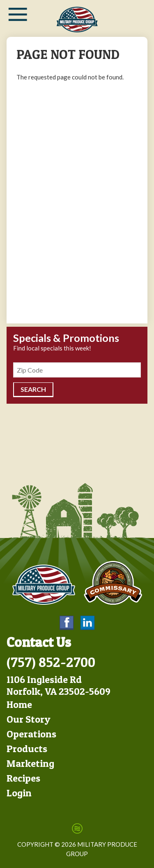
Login (19, 793)
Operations (31, 734)
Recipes (23, 778)
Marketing (30, 763)
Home (19, 704)
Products (27, 749)
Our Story (29, 719)
